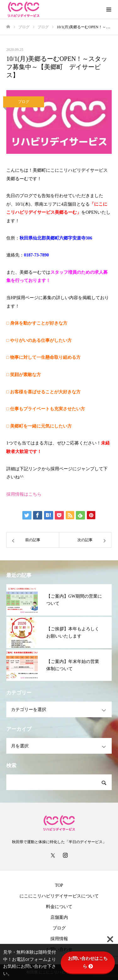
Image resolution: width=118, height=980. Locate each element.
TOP (59, 885)
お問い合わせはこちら (88, 962)
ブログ (24, 102)
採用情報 (59, 939)
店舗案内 (59, 917)
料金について (59, 907)
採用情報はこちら (24, 494)
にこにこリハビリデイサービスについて (59, 896)
